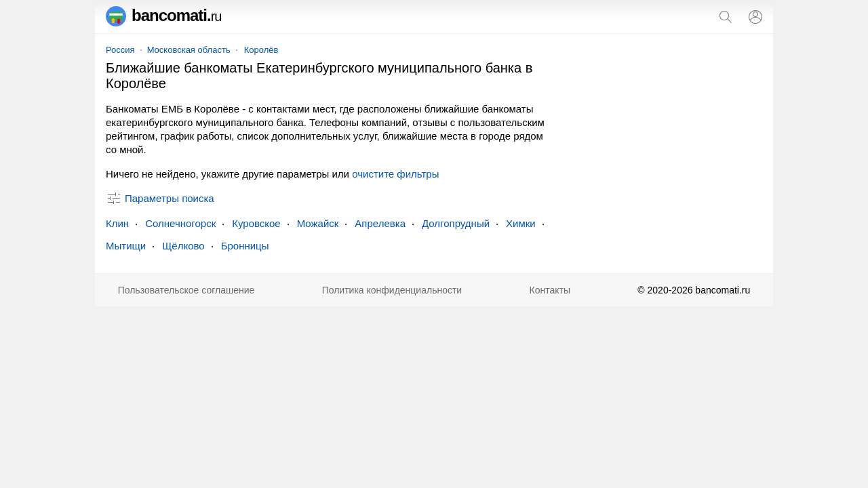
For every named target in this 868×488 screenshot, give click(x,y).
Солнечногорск (180, 223)
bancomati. (164, 15)
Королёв (261, 50)
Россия (120, 50)
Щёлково (183, 246)
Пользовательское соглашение (186, 290)
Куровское (256, 223)
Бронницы (245, 246)
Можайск (318, 223)
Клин (117, 223)
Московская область (189, 50)
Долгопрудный (456, 223)
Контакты (550, 290)
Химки (521, 223)
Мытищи (126, 246)
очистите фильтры (395, 174)
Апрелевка (380, 223)
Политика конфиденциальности (392, 290)
